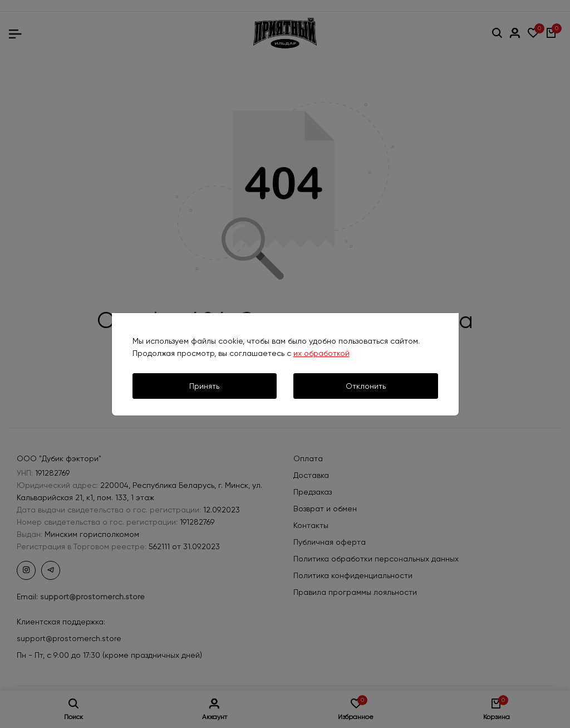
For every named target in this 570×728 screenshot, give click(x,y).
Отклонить (366, 386)
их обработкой (321, 353)
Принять (204, 386)
